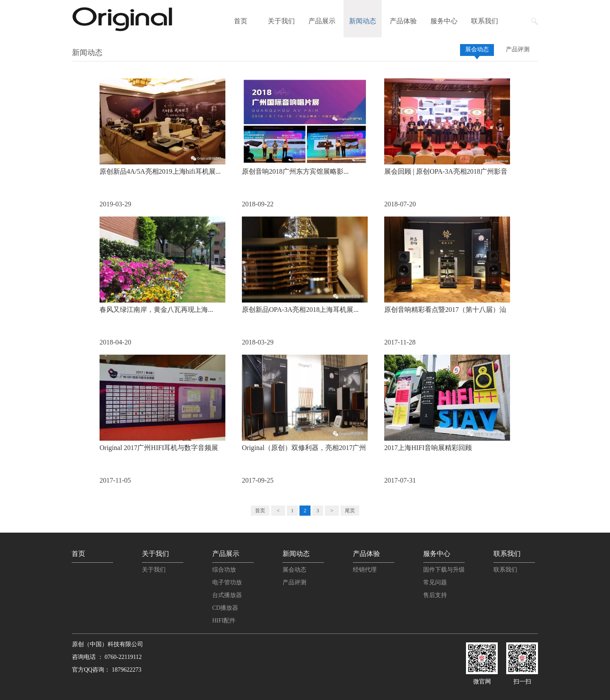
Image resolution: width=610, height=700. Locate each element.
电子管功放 (227, 582)
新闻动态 (363, 21)
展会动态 (477, 49)
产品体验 (403, 21)
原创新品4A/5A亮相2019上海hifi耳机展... (160, 171)
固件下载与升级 (444, 570)
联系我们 (485, 21)
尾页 (350, 511)
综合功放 (224, 570)
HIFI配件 (224, 621)
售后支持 (435, 595)
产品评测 (518, 49)
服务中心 (444, 21)
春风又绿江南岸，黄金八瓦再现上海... (156, 310)
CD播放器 (225, 608)
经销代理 (365, 570)
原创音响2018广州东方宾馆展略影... (295, 171)
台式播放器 (227, 595)
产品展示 (322, 21)
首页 (241, 21)
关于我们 (281, 21)
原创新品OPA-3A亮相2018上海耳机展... (300, 310)
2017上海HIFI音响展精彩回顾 (428, 448)
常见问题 (435, 582)
